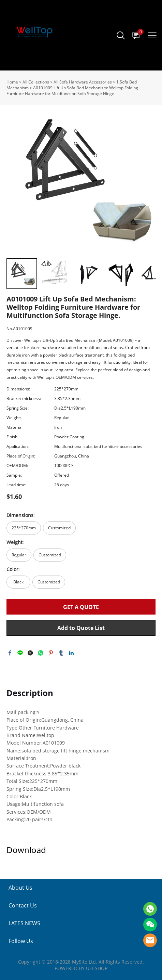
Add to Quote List (81, 628)
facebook (10, 653)
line (20, 653)
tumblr (61, 653)
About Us (20, 888)
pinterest (51, 653)
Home (12, 82)
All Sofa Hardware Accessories (83, 82)
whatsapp (41, 653)
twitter (30, 653)
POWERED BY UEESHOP (81, 968)
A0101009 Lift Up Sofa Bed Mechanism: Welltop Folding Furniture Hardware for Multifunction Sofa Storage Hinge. (72, 91)
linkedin (71, 653)
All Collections (36, 82)
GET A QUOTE (81, 607)
